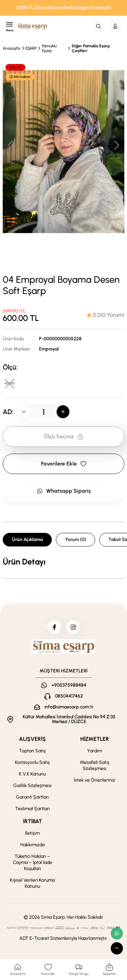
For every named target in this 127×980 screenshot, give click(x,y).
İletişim (32, 833)
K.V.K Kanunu (32, 774)
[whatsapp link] (117, 933)
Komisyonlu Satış (32, 762)
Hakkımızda (33, 845)
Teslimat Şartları (33, 809)
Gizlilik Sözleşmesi (32, 786)
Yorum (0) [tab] (76, 540)
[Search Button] (99, 26)
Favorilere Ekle (64, 464)
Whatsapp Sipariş (64, 491)
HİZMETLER (95, 739)
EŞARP (31, 48)
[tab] (105, 315)
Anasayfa (11, 48)
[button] (116, 145)
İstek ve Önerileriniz (94, 780)
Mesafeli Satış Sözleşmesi (95, 765)
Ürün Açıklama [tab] (27, 540)
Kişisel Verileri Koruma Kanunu (32, 883)
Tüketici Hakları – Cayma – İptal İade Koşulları (33, 862)
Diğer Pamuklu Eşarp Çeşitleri (91, 48)
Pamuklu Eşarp (49, 48)
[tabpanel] (63, 562)
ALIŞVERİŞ (32, 739)
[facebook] (54, 627)
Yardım (94, 751)
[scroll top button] (117, 948)
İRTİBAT (33, 821)
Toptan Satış (32, 751)
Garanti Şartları (32, 797)
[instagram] (73, 627)
